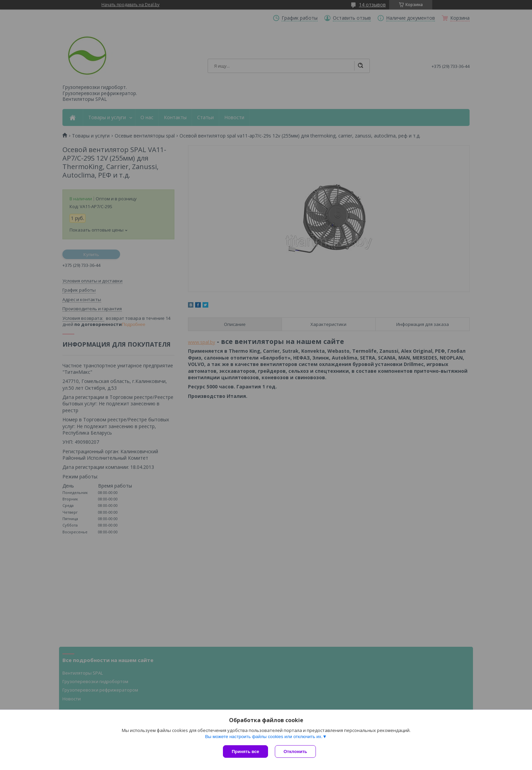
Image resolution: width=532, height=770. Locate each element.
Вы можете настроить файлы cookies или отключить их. (264, 737)
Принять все (245, 751)
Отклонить (295, 751)
